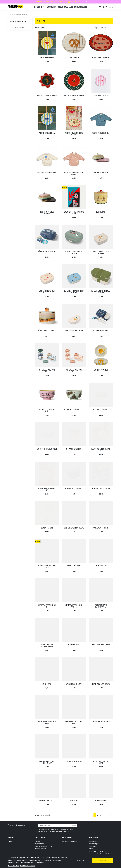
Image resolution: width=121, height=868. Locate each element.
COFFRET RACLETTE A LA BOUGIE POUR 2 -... (74, 606)
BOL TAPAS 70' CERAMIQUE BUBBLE (47, 449)
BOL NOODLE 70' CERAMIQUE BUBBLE (47, 410)
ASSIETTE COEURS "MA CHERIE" (101, 58)
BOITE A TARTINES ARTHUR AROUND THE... (101, 252)
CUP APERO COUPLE (101, 801)
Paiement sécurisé (40, 851)
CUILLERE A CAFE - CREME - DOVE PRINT (47, 723)
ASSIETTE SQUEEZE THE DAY (47, 133)
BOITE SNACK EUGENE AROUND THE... (74, 331)
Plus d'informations (14, 865)
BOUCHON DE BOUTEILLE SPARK (101, 488)
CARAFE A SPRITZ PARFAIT (101, 528)
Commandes (65, 844)
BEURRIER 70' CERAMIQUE (101, 172)
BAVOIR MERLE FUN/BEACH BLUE (101, 133)
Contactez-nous (39, 854)
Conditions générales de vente (43, 846)
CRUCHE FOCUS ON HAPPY (74, 684)
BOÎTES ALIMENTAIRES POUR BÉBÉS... (47, 371)
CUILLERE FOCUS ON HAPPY (74, 761)
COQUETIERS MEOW (74, 645)
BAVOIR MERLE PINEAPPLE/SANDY (47, 172)
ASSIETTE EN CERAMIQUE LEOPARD (47, 95)
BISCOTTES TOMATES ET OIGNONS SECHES (74, 213)
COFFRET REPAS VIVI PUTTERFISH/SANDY (47, 645)
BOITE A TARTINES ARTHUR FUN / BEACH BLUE (74, 292)
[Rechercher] (100, 7)
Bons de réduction (67, 849)
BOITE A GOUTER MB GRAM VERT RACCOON (74, 252)
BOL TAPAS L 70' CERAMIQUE (74, 449)
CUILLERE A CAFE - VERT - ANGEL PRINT (74, 723)
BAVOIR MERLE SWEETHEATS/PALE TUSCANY (74, 173)
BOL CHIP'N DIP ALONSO (101, 370)
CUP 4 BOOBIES (74, 801)
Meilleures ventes (13, 846)
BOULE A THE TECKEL (47, 528)
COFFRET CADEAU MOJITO (74, 566)
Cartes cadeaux (19, 27)
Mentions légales (40, 844)
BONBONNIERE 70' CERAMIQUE (74, 488)
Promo (10, 841)
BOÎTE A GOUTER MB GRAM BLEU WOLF (47, 252)
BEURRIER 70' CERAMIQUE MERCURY (47, 213)
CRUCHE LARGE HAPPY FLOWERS (101, 684)
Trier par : (96, 27)
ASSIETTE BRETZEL (74, 58)
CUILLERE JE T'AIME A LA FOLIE (47, 801)
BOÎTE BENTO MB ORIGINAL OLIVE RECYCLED (101, 292)
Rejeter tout (81, 861)
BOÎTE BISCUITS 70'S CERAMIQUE (47, 330)
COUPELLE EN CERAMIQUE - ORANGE (101, 645)
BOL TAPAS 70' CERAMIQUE (101, 409)
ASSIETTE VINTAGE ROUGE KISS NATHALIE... (74, 134)
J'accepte (103, 861)
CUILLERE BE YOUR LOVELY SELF (101, 722)
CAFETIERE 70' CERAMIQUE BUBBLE (74, 528)
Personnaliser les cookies (27, 865)
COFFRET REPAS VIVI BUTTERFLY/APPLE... (101, 606)
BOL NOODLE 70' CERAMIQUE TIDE (74, 409)
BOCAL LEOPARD (101, 212)
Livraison (38, 841)
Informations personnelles (69, 841)
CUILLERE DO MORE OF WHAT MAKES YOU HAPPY (47, 762)
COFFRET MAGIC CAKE (101, 566)
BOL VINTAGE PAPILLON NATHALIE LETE (101, 450)
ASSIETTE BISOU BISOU (47, 58)
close (87, 2)
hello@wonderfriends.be (104, 854)
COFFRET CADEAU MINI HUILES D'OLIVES (47, 566)
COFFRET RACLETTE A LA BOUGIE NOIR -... (47, 606)
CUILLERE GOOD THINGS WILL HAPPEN (101, 762)
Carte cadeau (12, 849)
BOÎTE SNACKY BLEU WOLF (101, 330)
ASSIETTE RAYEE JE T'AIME (101, 95)
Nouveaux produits (13, 844)
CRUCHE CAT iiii (47, 684)
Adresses (64, 846)
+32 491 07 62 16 (102, 851)
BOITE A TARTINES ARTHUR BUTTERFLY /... (47, 292)
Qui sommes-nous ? (41, 849)
